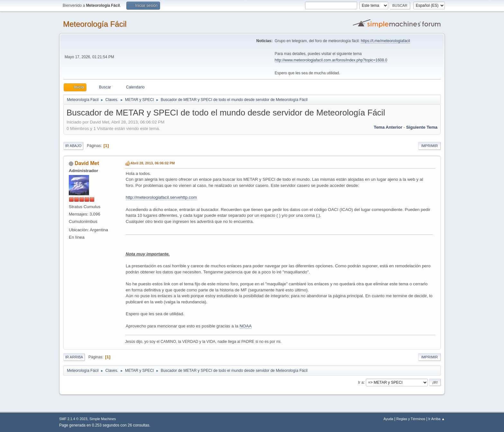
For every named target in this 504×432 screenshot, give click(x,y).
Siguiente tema (422, 127)
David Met (87, 163)
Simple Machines (103, 419)
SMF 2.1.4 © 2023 (73, 419)
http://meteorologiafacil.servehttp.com (161, 197)
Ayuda (388, 419)
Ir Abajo (73, 146)
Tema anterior (388, 127)
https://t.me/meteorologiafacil (385, 41)
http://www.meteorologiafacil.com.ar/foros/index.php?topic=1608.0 (331, 60)
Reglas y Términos (411, 419)
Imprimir (429, 146)
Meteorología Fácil (95, 24)
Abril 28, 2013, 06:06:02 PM (153, 163)
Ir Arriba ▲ (437, 419)
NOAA (246, 326)
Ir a (361, 382)
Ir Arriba (74, 357)
